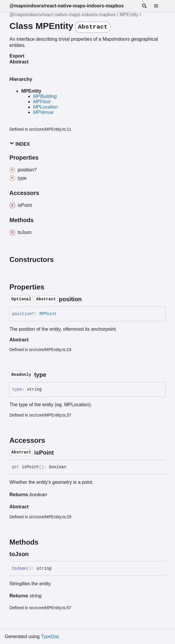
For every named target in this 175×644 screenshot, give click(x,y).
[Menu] (160, 6)
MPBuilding (45, 96)
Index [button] (20, 144)
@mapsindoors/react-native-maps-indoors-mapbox (67, 6)
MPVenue (43, 112)
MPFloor (42, 102)
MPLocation (46, 107)
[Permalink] (87, 299)
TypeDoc (50, 636)
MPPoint (48, 314)
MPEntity (129, 15)
